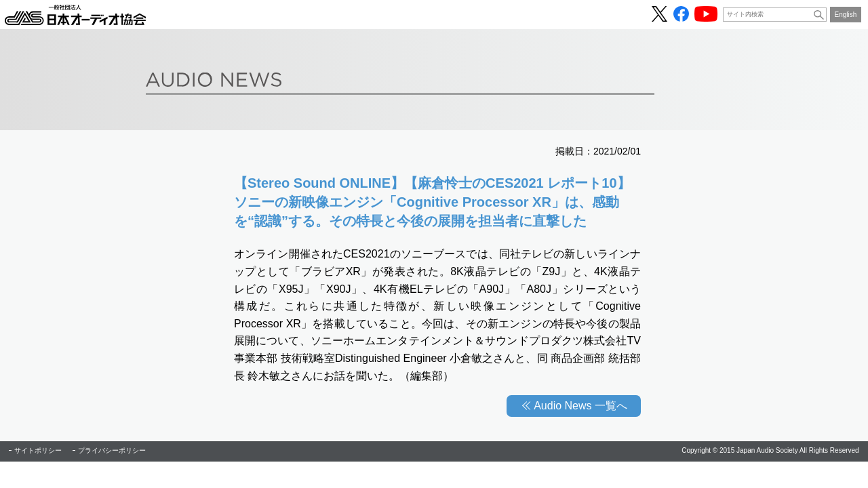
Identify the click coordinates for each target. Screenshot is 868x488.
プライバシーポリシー (112, 450)
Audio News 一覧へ (580, 406)
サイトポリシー (38, 450)
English (846, 15)
